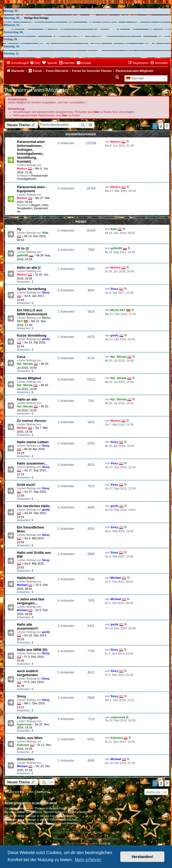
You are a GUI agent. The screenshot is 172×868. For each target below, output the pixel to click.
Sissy (46, 292)
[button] (167, 126)
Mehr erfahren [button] (88, 860)
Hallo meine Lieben (33, 442)
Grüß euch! (26, 485)
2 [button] (161, 126)
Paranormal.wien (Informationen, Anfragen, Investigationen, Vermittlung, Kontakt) (31, 152)
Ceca (21, 357)
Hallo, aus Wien (30, 738)
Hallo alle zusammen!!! (28, 626)
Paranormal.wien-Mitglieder (37, 90)
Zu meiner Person (32, 421)
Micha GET (118, 310)
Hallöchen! (26, 578)
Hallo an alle (27, 399)
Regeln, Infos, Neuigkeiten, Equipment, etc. (33, 208)
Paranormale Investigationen (32, 177)
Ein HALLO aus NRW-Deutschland (32, 312)
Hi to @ (23, 248)
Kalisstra (23, 745)
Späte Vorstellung (32, 289)
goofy (46, 339)
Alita (45, 233)
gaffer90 (23, 255)
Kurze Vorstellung (32, 335)
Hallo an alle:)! (29, 268)
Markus (22, 168)
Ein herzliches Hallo (33, 506)
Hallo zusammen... (32, 463)
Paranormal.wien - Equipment (32, 189)
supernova (24, 724)
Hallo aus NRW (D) (32, 650)
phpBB (74, 839)
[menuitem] (35, 63)
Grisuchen (25, 759)
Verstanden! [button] (142, 857)
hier (97, 112)
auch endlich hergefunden (28, 673)
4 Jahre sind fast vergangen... (31, 601)
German (135, 78)
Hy (19, 229)
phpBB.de (105, 844)
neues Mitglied (29, 378)
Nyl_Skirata (25, 363)
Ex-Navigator (28, 718)
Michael (22, 585)
